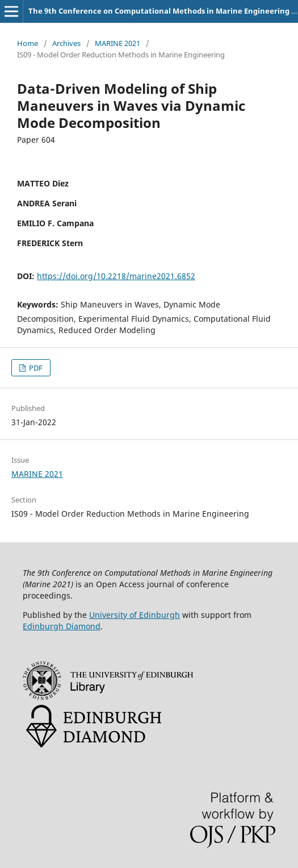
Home (28, 43)
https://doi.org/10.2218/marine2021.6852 (116, 276)
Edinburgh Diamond (62, 626)
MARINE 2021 (117, 43)
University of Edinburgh (135, 615)
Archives (66, 43)
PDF (35, 368)
